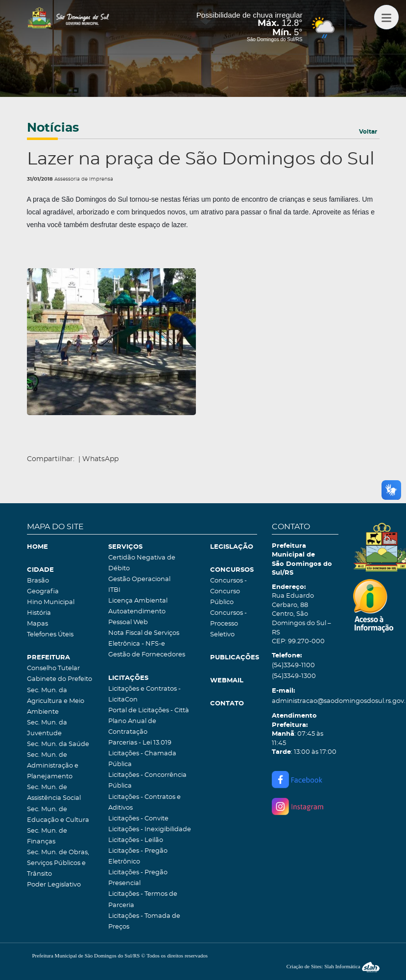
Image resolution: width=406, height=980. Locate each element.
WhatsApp (100, 459)
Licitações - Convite (138, 819)
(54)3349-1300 (294, 676)
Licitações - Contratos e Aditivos (144, 803)
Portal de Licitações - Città (149, 711)
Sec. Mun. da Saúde (58, 744)
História (39, 613)
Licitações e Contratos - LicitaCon (144, 694)
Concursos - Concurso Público (228, 592)
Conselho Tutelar (53, 668)
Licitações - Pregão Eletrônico (138, 856)
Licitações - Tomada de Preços (144, 922)
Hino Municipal (51, 602)
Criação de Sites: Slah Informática (333, 966)
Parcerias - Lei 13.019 (140, 743)
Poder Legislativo (54, 885)
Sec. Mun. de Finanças (47, 836)
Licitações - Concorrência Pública (147, 781)
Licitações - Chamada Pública (142, 759)
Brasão (38, 581)
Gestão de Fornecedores (147, 655)
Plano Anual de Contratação (132, 727)
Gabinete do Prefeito (60, 679)
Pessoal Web (128, 622)
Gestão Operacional (139, 579)
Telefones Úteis (50, 635)
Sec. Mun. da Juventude (47, 728)
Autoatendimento (137, 612)
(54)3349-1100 (293, 665)
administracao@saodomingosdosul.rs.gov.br (305, 701)
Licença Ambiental (138, 601)
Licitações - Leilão (136, 840)
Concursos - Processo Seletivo (228, 624)
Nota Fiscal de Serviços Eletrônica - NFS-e (144, 639)
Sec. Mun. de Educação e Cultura (58, 815)
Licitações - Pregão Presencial (138, 878)
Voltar (368, 132)
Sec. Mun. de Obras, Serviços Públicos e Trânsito (58, 863)
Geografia (43, 592)
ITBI (114, 590)
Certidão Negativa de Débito (142, 563)
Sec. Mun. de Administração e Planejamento (53, 766)
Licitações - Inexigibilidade (150, 829)
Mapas (37, 624)
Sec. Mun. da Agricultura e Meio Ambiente (56, 701)
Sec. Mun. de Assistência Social (54, 793)
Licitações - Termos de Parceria (143, 899)
